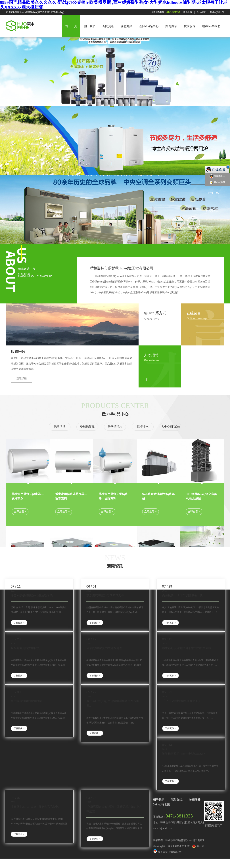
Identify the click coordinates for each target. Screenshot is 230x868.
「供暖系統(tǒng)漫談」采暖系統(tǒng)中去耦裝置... (114, 809)
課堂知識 (127, 26)
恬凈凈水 (143, 427)
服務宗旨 (18, 351)
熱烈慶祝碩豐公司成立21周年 (105, 595)
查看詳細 (22, 379)
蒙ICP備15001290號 (179, 846)
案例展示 (171, 26)
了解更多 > (19, 623)
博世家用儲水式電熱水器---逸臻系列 (113, 496)
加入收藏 (201, 12)
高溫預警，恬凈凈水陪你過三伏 (182, 595)
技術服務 (190, 26)
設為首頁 (188, 12)
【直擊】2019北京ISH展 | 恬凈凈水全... (35, 807)
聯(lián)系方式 (155, 313)
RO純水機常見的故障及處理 (104, 648)
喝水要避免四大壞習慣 (25, 648)
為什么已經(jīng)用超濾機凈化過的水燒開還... (113, 703)
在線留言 (194, 313)
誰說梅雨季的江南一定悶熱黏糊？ (184, 754)
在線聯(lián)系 (217, 179)
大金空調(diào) (170, 427)
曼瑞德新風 (87, 427)
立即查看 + (20, 512)
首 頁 (71, 26)
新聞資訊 (108, 26)
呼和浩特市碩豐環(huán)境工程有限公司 (122, 268)
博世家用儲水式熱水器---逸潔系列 (28, 496)
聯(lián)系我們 (217, 12)
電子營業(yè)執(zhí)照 (167, 852)
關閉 (228, 167)
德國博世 (60, 427)
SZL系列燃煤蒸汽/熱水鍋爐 (158, 496)
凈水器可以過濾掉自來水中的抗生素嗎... (188, 648)
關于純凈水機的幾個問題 (27, 701)
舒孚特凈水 (115, 427)
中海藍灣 (214, 158)
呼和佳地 (214, 193)
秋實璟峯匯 (212, 210)
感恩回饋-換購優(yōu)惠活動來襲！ (33, 595)
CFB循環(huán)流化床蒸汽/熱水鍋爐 (201, 496)
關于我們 (90, 26)
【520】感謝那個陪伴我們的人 (182, 701)
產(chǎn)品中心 (149, 26)
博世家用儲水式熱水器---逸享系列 (71, 496)
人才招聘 (151, 355)
